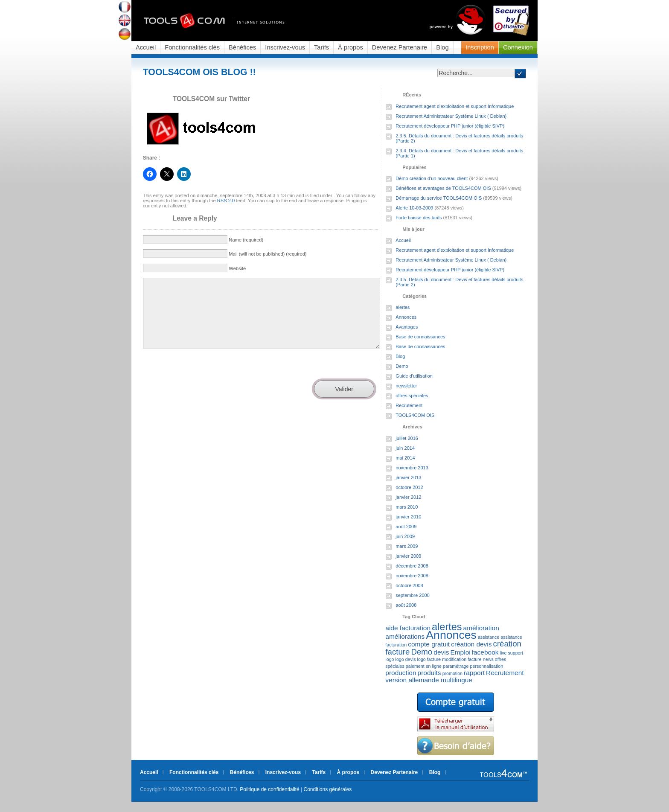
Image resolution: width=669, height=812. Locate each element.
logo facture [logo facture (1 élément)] (429, 659)
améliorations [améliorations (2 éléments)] (405, 636)
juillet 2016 (407, 438)
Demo (402, 366)
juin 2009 (405, 536)
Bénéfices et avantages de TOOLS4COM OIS (443, 188)
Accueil (146, 47)
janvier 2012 (408, 497)
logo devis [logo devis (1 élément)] (406, 659)
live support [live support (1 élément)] (512, 653)
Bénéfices (242, 47)
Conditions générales (328, 789)
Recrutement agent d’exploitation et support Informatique (455, 106)
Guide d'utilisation (414, 376)
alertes (403, 307)
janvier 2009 (408, 556)
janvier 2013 (408, 477)
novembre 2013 (412, 468)
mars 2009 (407, 546)
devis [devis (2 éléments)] (441, 652)
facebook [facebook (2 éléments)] (485, 652)
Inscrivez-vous (285, 47)
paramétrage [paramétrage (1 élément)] (456, 666)
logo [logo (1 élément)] (390, 659)
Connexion (518, 47)
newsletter (406, 386)
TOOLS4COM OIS (415, 415)
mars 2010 (407, 507)
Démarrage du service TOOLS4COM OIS (439, 198)
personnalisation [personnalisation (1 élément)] (487, 666)
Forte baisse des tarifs (419, 218)
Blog (442, 47)
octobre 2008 (409, 585)
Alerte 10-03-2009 (414, 208)
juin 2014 (405, 448)
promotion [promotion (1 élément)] (452, 673)
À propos (350, 47)
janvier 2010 (408, 517)
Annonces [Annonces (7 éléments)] (451, 635)
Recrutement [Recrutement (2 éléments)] (505, 673)
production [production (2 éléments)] (401, 673)
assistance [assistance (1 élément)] (489, 637)
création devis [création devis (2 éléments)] (471, 644)
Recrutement (409, 405)
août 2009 (406, 527)
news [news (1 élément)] (488, 659)
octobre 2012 (409, 487)
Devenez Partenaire (400, 47)
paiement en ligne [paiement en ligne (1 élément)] (424, 666)
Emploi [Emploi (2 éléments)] (460, 652)
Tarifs (321, 47)
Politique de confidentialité (269, 789)
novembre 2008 (412, 576)
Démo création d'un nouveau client (432, 178)
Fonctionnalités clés (192, 47)
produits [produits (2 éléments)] (429, 673)
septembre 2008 (413, 595)
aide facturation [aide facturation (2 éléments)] (408, 628)
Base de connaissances (420, 337)
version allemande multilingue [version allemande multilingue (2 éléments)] (429, 680)
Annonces (406, 317)
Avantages (407, 327)
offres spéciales (412, 396)
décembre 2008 (412, 566)
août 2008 (406, 605)
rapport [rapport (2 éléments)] (474, 673)
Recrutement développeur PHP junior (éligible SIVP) (450, 126)
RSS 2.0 (226, 201)
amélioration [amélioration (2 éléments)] (481, 628)
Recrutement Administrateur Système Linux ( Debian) (451, 116)
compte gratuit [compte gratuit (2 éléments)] (429, 644)
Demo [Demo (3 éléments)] (422, 652)
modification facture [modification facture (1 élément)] (462, 659)
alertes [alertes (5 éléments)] (447, 627)
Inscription (480, 47)
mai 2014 (405, 458)
